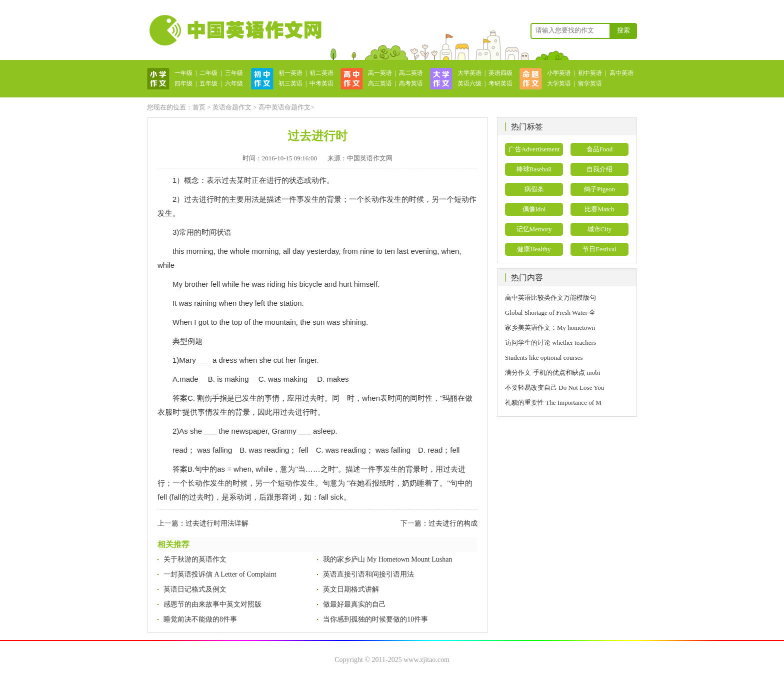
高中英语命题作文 (284, 107)
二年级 (208, 73)
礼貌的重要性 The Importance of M (553, 402)
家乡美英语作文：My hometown (550, 328)
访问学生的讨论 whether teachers (550, 342)
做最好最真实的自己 (354, 604)
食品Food (600, 149)
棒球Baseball (534, 169)
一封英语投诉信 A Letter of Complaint (220, 574)
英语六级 (469, 83)
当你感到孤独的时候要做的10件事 (375, 619)
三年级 (234, 73)
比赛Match (599, 209)
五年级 (208, 83)
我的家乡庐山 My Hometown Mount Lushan (387, 559)
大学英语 (469, 73)
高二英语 (411, 73)
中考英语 (321, 83)
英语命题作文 (232, 107)
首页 (199, 107)
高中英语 (621, 73)
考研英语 (500, 83)
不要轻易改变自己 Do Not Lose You (554, 387)
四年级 (183, 83)
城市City (599, 229)
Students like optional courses (547, 357)
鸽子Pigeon (599, 189)
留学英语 (590, 83)
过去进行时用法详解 (217, 523)
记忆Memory (534, 229)
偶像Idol (534, 209)
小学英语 (559, 73)
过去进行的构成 (453, 523)
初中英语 (590, 73)
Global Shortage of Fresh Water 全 (550, 313)
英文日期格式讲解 (351, 589)
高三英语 (380, 83)
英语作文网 (234, 30)
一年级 (183, 73)
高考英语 (411, 83)
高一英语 (380, 73)
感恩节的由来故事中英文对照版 (212, 604)
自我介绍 (599, 169)
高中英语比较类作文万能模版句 (550, 298)
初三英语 (290, 83)
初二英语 (321, 73)
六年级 (234, 83)
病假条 (534, 189)
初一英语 (290, 73)
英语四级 (500, 73)
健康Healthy (534, 249)
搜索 (623, 30)
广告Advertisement (534, 149)
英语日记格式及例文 (195, 589)
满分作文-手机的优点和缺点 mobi (552, 372)
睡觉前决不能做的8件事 (200, 619)
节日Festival (599, 249)
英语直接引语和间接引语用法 (368, 574)
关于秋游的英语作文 (195, 559)
